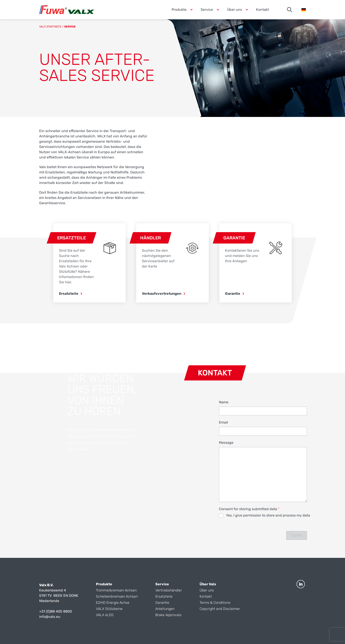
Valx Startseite (50, 27)
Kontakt (262, 10)
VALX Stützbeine (110, 609)
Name (224, 402)
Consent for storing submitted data (249, 509)
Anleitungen (165, 609)
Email (223, 422)
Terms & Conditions (215, 603)
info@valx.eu (50, 617)
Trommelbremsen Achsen (116, 590)
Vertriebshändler (169, 590)
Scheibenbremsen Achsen (117, 596)
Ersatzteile (164, 596)
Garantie (162, 603)
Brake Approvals (168, 615)
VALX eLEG (105, 615)
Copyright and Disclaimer (220, 609)
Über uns (207, 590)
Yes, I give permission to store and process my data (268, 515)
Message (226, 443)
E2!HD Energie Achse (113, 603)
